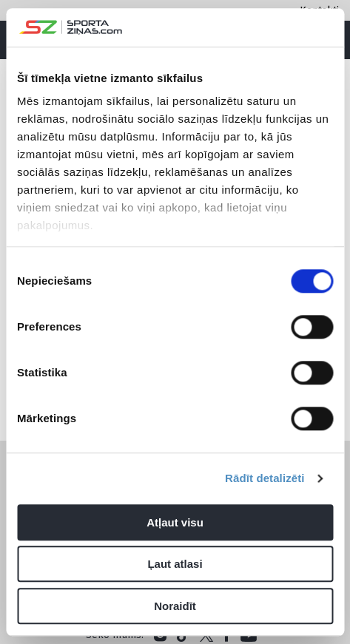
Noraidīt (175, 606)
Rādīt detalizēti (265, 479)
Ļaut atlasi (175, 565)
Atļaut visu (175, 522)
